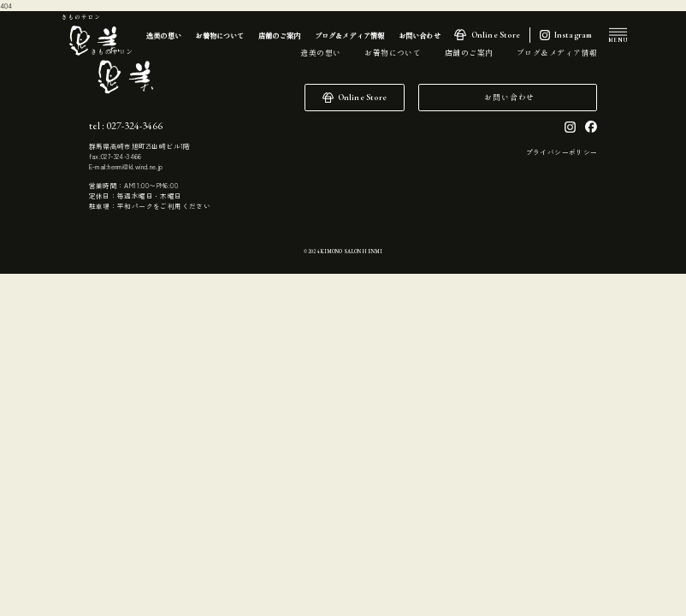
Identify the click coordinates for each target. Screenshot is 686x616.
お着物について (393, 53)
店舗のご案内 (469, 53)
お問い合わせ (509, 97)
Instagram (574, 35)
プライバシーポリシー (562, 152)
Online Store (496, 35)
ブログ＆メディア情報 (557, 53)
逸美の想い (320, 53)
